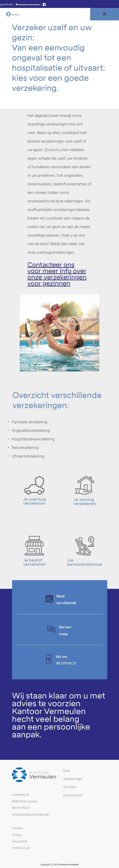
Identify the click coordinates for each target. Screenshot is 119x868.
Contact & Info (73, 795)
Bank (66, 771)
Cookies (17, 828)
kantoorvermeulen (69, 865)
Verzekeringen (73, 779)
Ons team (70, 787)
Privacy (17, 835)
